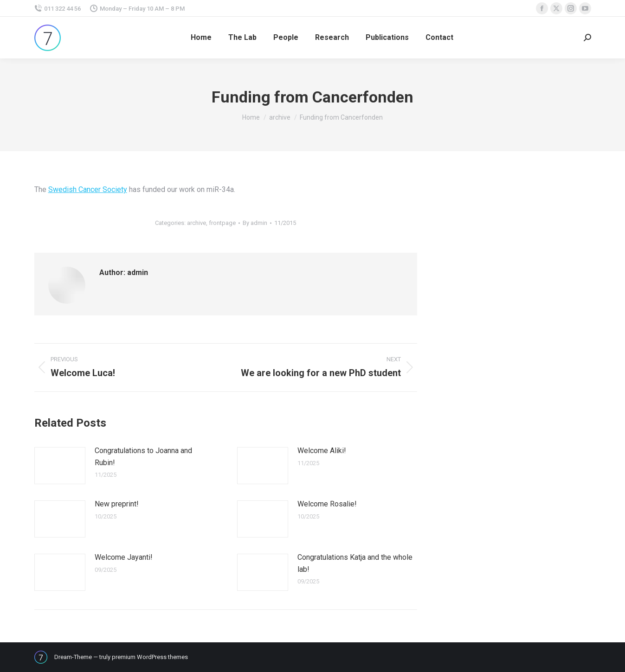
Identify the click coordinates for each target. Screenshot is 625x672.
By (255, 223)
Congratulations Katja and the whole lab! (355, 563)
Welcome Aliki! (322, 451)
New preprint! (117, 504)
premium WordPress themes (150, 657)
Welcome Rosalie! (327, 504)
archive (197, 223)
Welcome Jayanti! (124, 557)
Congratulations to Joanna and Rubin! (143, 457)
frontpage (222, 223)
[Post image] (60, 466)
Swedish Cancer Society (88, 189)
